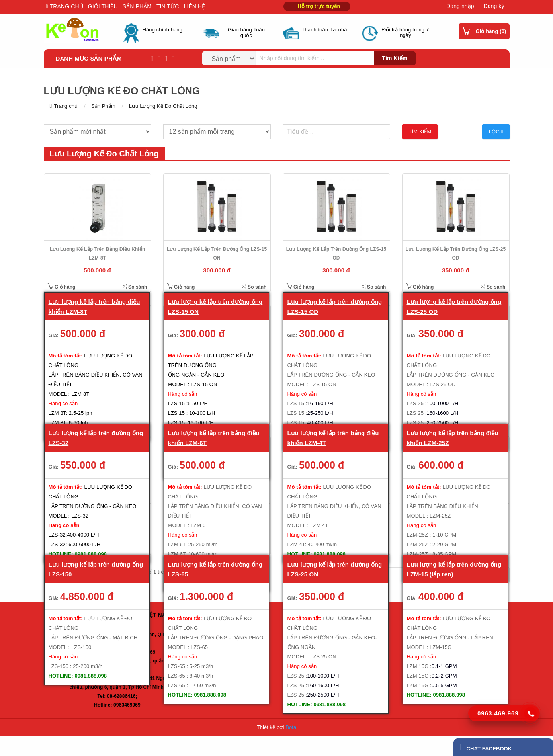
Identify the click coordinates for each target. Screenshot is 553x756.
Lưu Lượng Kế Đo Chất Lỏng (163, 106)
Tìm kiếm (395, 58)
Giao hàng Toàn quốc (246, 33)
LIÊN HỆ (195, 6)
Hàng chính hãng (163, 30)
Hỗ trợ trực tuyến (319, 6)
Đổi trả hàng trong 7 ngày (405, 33)
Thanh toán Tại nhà (324, 30)
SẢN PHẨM (137, 6)
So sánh (134, 287)
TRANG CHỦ (66, 6)
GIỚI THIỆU (103, 6)
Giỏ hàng (62, 287)
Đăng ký (494, 6)
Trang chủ (66, 106)
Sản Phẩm (103, 106)
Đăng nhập (460, 6)
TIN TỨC (168, 6)
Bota (291, 727)
